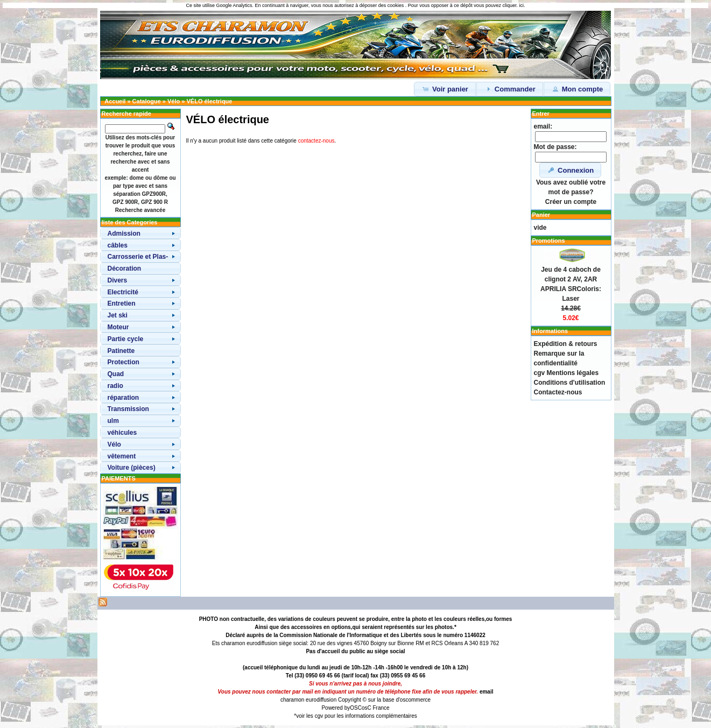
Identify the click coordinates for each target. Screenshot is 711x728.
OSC (356, 708)
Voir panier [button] (445, 89)
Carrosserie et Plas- (138, 257)
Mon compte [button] (577, 89)
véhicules (122, 433)
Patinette (121, 351)
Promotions (549, 241)
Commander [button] (509, 89)
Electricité (123, 292)
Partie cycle (126, 339)
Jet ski (118, 315)
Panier (541, 215)
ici (521, 5)
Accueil (115, 101)
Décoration (125, 268)
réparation (124, 398)
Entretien (122, 303)
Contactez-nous (558, 392)
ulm (113, 421)
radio (115, 386)
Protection (124, 362)
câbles (118, 245)
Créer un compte (571, 202)
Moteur (118, 327)
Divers (118, 280)
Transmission (128, 409)
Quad (116, 374)
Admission (124, 234)
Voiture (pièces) (132, 468)
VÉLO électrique (209, 101)
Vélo (174, 101)
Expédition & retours (566, 344)
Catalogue (147, 101)
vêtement (122, 456)
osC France (376, 708)
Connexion (570, 170)
